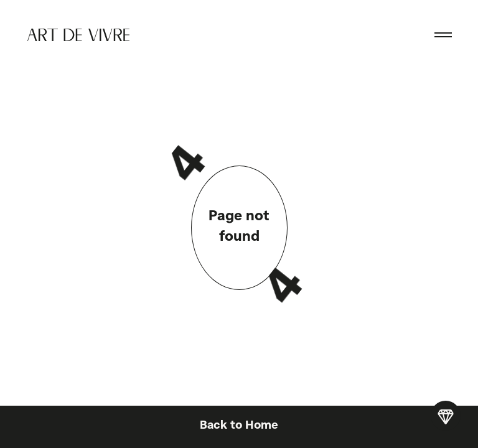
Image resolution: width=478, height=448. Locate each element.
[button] (443, 35)
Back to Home (239, 426)
